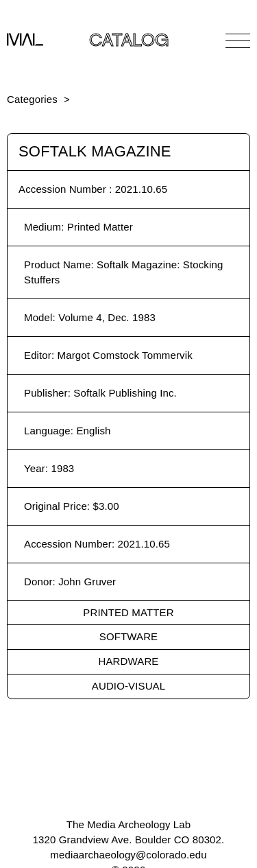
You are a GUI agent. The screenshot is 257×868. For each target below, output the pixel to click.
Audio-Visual (128, 686)
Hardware (129, 661)
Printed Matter (128, 612)
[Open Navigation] (238, 40)
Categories (32, 99)
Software (128, 636)
